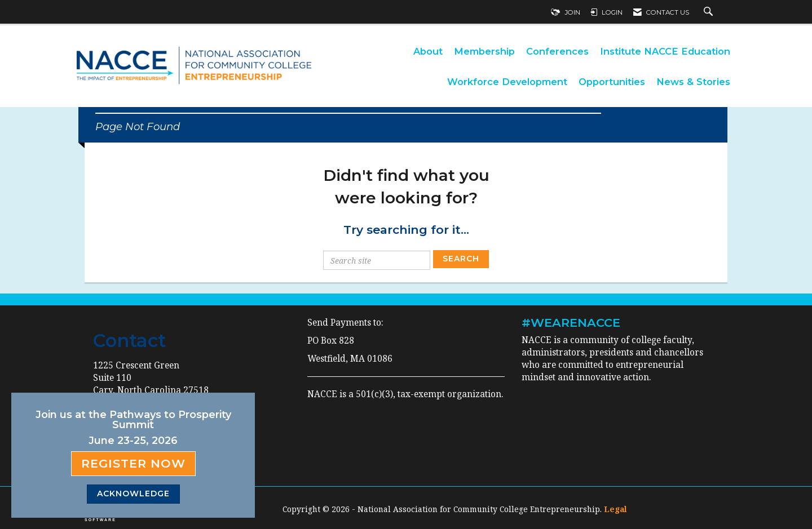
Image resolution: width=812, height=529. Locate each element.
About (428, 51)
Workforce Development (507, 82)
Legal (615, 509)
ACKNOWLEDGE (133, 494)
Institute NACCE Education (665, 51)
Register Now (133, 463)
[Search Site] (710, 12)
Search (461, 259)
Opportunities (612, 82)
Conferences (557, 51)
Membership (484, 51)
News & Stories (693, 82)
